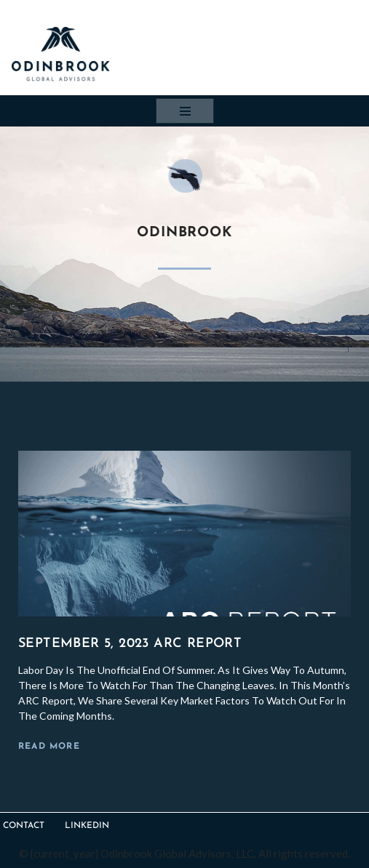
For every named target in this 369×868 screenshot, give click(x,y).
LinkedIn (87, 826)
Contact (24, 826)
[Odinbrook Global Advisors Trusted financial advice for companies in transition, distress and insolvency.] (60, 54)
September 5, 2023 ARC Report (130, 644)
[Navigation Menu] (185, 111)
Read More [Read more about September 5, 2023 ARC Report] (49, 747)
